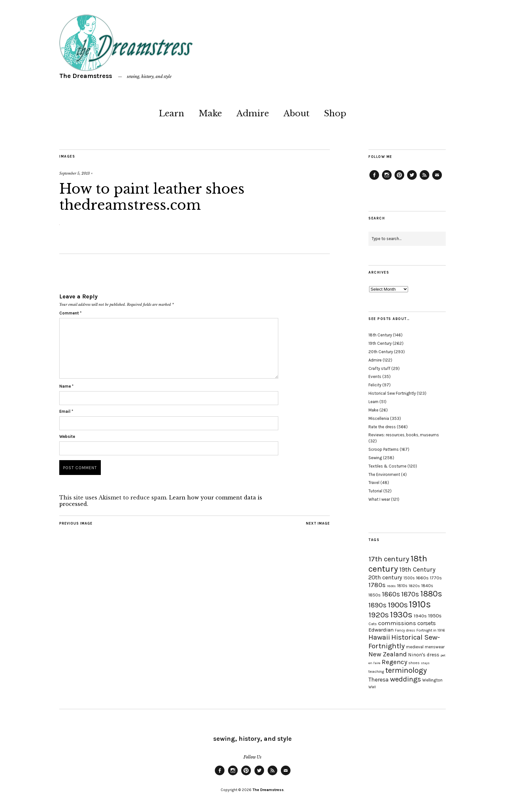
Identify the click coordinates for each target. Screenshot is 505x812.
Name (66, 386)
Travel (374, 483)
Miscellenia (379, 418)
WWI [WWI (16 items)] (372, 687)
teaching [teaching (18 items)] (376, 672)
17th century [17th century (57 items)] (389, 559)
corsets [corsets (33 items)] (427, 623)
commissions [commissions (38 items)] (397, 623)
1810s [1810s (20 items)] (402, 586)
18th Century (380, 335)
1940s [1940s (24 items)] (420, 616)
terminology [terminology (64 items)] (406, 670)
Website (67, 436)
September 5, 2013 (75, 173)
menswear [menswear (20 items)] (435, 647)
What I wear (379, 499)
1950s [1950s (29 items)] (435, 616)
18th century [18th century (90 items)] (398, 564)
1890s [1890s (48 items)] (377, 605)
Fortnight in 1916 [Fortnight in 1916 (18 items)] (431, 630)
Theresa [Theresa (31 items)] (379, 680)
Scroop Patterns (384, 449)
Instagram (387, 179)
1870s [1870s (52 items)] (410, 594)
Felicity (375, 385)
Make (210, 113)
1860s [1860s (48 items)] (391, 594)
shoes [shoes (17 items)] (414, 663)
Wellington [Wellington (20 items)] (432, 680)
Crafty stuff (379, 368)
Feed (424, 179)
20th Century (381, 352)
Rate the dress (382, 427)
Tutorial (375, 491)
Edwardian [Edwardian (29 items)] (381, 630)
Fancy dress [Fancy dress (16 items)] (405, 630)
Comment (70, 313)
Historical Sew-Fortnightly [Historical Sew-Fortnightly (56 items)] (404, 642)
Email (66, 411)
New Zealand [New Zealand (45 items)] (388, 654)
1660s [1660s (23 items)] (422, 578)
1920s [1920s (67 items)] (379, 615)
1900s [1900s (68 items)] (398, 605)
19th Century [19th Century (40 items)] (417, 570)
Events (375, 377)
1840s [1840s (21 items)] (427, 585)
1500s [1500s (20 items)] (409, 578)
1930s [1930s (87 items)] (401, 615)
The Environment (384, 474)
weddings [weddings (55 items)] (405, 679)
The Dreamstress (86, 76)
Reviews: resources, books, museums (404, 435)
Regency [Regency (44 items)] (394, 662)
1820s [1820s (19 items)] (414, 586)
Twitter (412, 179)
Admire (253, 113)
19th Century (380, 343)
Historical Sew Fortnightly (392, 393)
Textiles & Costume (387, 466)
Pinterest (399, 179)
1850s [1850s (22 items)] (375, 595)
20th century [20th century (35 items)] (385, 577)
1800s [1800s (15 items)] (391, 586)
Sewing (375, 458)
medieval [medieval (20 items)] (415, 647)
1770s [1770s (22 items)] (436, 578)
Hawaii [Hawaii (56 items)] (379, 637)
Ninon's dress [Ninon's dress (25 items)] (424, 655)
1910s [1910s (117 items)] (420, 604)
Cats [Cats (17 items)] (373, 624)
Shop (335, 113)
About (296, 113)
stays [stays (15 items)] (425, 663)
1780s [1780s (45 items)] (377, 585)
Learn (172, 113)
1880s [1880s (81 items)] (431, 594)
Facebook (374, 179)
